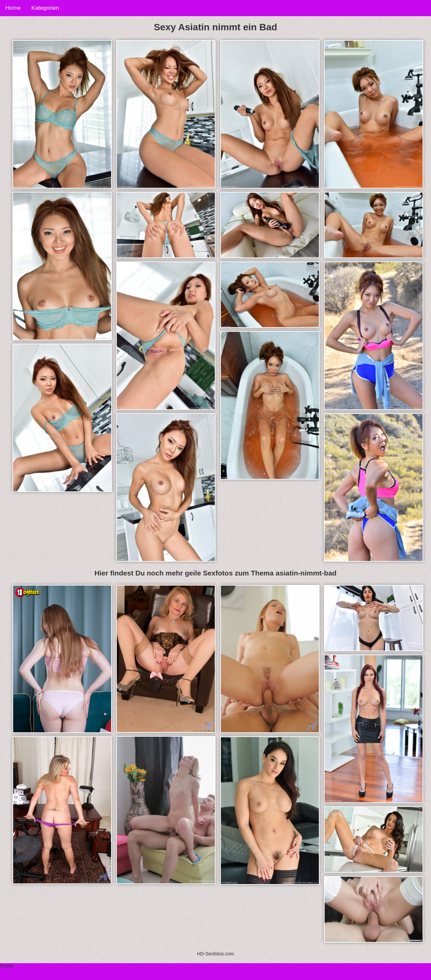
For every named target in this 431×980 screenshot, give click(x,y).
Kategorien (45, 8)
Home (13, 8)
